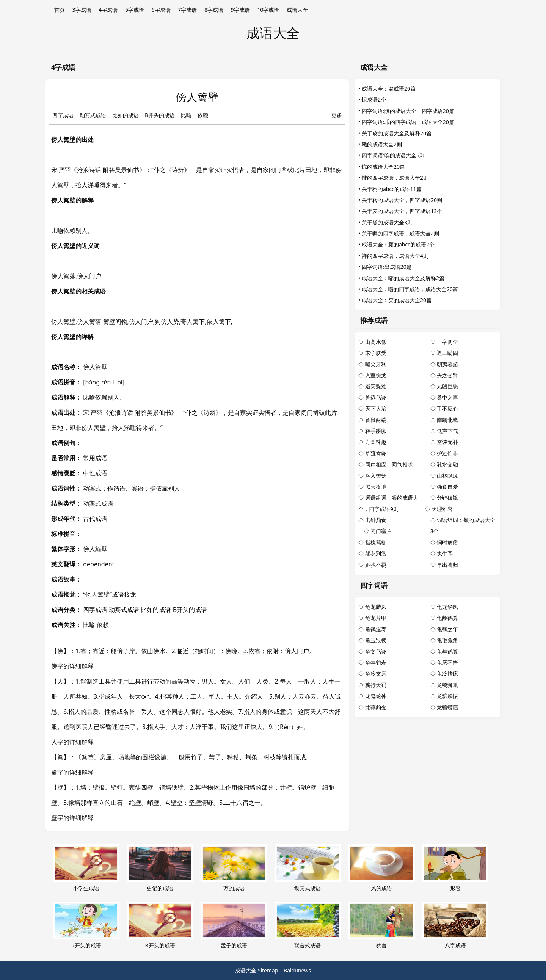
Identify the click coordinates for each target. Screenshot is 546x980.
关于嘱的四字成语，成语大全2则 (400, 233)
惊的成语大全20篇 (383, 167)
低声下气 (447, 431)
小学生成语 (86, 868)
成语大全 (297, 10)
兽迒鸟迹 (376, 397)
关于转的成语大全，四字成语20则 (402, 200)
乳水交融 (447, 464)
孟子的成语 (234, 925)
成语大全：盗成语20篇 (389, 89)
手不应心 (447, 408)
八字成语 (455, 925)
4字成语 (108, 10)
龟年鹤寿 (376, 662)
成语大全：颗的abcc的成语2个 (398, 244)
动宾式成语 (93, 115)
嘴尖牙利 (376, 364)
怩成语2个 (374, 100)
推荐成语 (374, 320)
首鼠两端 (376, 420)
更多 (337, 115)
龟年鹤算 (447, 652)
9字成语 (240, 10)
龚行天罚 (376, 685)
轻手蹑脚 (376, 431)
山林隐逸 (447, 476)
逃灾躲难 (376, 386)
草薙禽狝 (376, 453)
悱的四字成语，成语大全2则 (395, 178)
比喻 (186, 115)
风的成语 (381, 868)
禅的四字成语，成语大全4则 (395, 256)
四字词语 (374, 585)
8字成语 (214, 10)
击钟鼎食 (376, 520)
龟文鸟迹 (376, 652)
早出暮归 (447, 565)
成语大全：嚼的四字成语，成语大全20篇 (410, 289)
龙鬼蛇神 (376, 696)
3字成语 (82, 10)
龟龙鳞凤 (447, 607)
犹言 (381, 925)
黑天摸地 (376, 487)
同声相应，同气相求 (389, 464)
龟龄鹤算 (447, 618)
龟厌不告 (447, 662)
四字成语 (63, 115)
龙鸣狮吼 (447, 685)
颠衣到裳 (376, 553)
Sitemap (268, 970)
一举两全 (447, 342)
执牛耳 (445, 553)
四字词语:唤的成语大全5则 (393, 155)
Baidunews (297, 970)
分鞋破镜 (447, 498)
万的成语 (234, 868)
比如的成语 (126, 115)
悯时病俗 (447, 542)
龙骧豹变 (376, 707)
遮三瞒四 (447, 353)
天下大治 (376, 408)
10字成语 (268, 10)
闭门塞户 (381, 531)
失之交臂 (447, 375)
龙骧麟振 (447, 696)
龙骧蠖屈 (447, 707)
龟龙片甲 (376, 618)
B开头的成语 (160, 115)
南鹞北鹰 (447, 420)
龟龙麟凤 (376, 607)
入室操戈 (376, 375)
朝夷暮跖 (447, 364)
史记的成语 (160, 868)
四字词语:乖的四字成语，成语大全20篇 (408, 122)
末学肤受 (376, 353)
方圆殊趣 (376, 442)
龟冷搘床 (447, 673)
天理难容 (442, 509)
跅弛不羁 (376, 565)
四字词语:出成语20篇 (387, 267)
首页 (60, 10)
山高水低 (376, 342)
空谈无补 (447, 442)
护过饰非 (447, 453)
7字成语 (187, 10)
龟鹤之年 (447, 629)
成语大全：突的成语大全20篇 (397, 300)
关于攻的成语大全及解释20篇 (397, 133)
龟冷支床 (376, 673)
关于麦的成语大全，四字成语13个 (402, 211)
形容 (455, 868)
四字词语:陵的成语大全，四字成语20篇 (408, 111)
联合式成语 (308, 925)
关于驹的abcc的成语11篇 (392, 189)
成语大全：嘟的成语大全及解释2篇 (403, 278)
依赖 (203, 115)
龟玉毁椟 (376, 640)
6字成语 (161, 10)
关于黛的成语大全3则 (387, 222)
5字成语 (135, 10)
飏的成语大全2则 (382, 144)
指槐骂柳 (376, 542)
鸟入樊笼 (376, 476)
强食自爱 (447, 487)
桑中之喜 (447, 397)
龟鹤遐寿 (376, 629)
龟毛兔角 (447, 640)
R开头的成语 (86, 925)
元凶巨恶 (447, 386)
